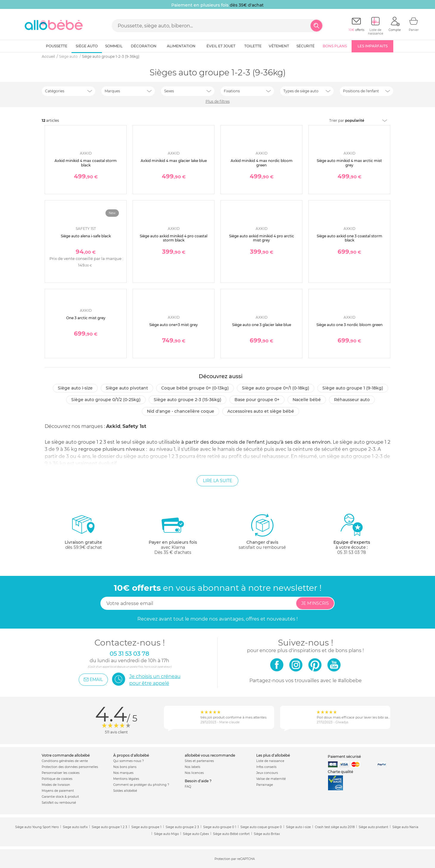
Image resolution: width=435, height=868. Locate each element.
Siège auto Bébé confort (231, 834)
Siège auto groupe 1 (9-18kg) (353, 388)
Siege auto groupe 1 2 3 (109, 827)
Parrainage (265, 785)
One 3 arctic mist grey (86, 318)
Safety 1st (134, 426)
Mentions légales (126, 779)
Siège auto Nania (405, 827)
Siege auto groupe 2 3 (182, 827)
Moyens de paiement (58, 791)
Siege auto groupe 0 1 (220, 827)
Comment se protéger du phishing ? (141, 785)
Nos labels (192, 767)
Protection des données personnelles (70, 767)
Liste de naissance (270, 761)
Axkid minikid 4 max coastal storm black (86, 163)
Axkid (113, 426)
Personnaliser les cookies (61, 773)
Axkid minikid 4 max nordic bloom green (262, 163)
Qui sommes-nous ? (129, 761)
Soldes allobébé (125, 791)
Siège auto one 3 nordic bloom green (349, 325)
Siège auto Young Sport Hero (37, 827)
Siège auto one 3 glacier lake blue (262, 325)
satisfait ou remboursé (262, 532)
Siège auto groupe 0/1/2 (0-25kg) (106, 400)
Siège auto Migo (166, 834)
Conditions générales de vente (65, 761)
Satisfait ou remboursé (59, 803)
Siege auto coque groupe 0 (261, 827)
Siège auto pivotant (127, 388)
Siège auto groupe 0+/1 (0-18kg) (276, 388)
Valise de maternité (271, 779)
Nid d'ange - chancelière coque (181, 411)
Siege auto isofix (75, 827)
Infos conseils (266, 767)
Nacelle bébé (307, 400)
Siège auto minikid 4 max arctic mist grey (349, 163)
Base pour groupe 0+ (257, 400)
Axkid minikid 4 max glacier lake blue (174, 161)
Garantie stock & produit (60, 797)
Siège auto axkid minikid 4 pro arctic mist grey (262, 238)
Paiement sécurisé (344, 756)
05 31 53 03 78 (352, 552)
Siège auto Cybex (196, 834)
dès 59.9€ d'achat (83, 534)
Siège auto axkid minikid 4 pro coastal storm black (174, 238)
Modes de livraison (56, 785)
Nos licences (194, 773)
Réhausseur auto (352, 400)
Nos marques (123, 773)
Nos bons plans (125, 767)
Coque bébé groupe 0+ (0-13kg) (195, 388)
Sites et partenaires (199, 761)
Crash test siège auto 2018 (335, 827)
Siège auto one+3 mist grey (174, 325)
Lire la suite (218, 481)
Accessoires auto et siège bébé (261, 411)
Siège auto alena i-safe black (86, 236)
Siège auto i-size (75, 388)
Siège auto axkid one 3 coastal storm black (349, 238)
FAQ (188, 787)
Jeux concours (267, 773)
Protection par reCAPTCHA (235, 859)
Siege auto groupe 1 (146, 827)
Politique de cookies (57, 779)
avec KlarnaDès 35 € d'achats (173, 534)
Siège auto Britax (267, 834)
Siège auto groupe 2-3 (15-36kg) (188, 400)
